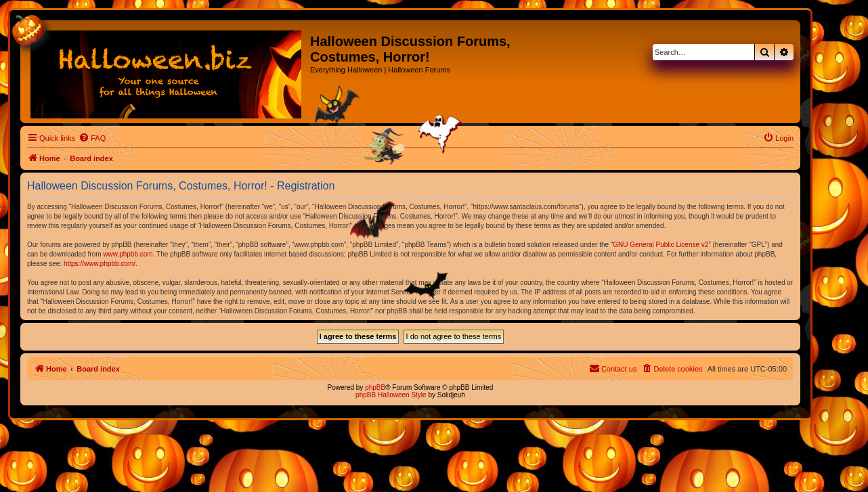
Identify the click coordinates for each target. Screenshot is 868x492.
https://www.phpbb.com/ (100, 264)
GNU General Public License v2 (660, 245)
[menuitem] (92, 138)
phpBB (375, 387)
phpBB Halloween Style (391, 395)
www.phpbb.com (128, 254)
